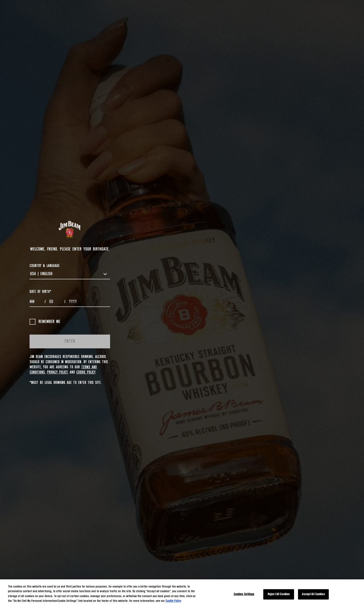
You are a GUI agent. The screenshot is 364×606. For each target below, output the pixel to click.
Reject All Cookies (279, 594)
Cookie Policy (86, 372)
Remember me (45, 322)
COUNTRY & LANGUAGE (45, 266)
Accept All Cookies (313, 594)
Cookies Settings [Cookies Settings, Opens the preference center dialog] (244, 594)
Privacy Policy (57, 372)
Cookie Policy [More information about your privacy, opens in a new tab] (173, 601)
